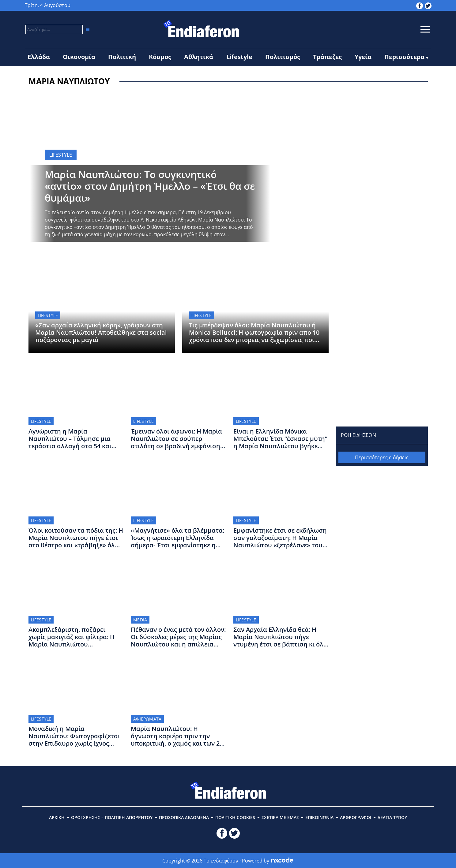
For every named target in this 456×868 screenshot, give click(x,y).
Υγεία (363, 57)
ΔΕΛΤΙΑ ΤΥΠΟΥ (392, 817)
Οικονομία (79, 57)
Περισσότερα (404, 57)
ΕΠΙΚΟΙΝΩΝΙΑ (319, 817)
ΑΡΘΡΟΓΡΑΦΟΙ (356, 817)
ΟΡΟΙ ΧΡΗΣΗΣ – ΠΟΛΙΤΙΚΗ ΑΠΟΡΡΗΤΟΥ (112, 817)
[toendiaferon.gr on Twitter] (428, 5)
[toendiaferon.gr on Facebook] (420, 5)
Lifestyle (239, 57)
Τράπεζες (327, 57)
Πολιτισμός (283, 57)
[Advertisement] (382, 133)
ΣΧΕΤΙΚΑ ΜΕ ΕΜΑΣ (280, 817)
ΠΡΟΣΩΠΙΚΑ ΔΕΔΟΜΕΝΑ (184, 817)
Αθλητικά (199, 57)
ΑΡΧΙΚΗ (57, 817)
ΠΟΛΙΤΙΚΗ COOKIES (235, 817)
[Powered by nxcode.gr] (282, 861)
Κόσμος (160, 57)
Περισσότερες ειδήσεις (382, 457)
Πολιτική (122, 57)
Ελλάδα (39, 57)
